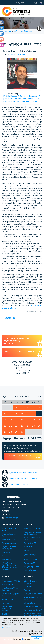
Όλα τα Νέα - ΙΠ (30, 543)
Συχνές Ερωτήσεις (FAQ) (33, 528)
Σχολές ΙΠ (28, 550)
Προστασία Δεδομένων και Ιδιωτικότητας (32, 533)
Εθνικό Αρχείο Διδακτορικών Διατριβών (7, 608)
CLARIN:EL (6, 614)
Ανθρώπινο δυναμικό (23, 31)
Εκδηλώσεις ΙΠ (7, 585)
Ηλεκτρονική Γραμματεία (33, 594)
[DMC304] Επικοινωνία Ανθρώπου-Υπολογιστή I (21, 101)
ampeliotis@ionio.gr (18, 54)
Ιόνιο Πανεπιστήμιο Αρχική (9, 529)
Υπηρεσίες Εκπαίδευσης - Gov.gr (33, 539)
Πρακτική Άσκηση (30, 570)
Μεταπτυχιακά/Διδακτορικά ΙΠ (30, 555)
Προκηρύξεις (6, 560)
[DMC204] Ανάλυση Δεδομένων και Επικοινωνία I (22, 96)
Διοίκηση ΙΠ (28, 547)
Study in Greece (8, 599)
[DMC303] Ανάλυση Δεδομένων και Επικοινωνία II (22, 99)
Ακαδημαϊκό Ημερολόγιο (33, 607)
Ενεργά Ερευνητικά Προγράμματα (9, 548)
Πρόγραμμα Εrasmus (9, 540)
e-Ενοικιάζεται (29, 603)
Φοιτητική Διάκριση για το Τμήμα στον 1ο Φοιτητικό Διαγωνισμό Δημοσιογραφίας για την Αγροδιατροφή (23, 448)
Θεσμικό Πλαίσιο (8, 552)
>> (39, 396)
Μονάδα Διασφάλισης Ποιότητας (10, 589)
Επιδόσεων (27, 639)
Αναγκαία (18, 639)
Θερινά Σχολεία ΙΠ (31, 560)
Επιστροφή (10, 318)
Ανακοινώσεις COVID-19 (11, 581)
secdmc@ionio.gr (12, 518)
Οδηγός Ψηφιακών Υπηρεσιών (31, 582)
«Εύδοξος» (6, 603)
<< (5, 396)
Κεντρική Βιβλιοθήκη (31, 567)
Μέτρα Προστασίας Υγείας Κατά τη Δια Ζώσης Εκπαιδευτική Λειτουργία (10, 566)
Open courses (29, 587)
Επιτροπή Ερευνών (9, 543)
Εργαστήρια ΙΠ (29, 563)
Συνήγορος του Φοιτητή (33, 610)
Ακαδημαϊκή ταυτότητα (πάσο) (33, 598)
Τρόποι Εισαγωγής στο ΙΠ (10, 595)
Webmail (27, 590)
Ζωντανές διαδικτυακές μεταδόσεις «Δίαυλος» (33, 615)
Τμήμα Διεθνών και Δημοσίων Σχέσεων (9, 535)
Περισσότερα (6, 627)
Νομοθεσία (6, 556)
